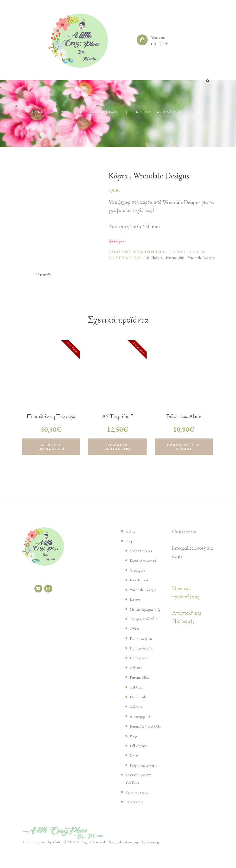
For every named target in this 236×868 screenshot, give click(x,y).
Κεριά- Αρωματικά (145, 563)
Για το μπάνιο (140, 668)
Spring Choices (144, 553)
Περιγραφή (44, 274)
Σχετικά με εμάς (139, 810)
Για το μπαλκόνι (143, 658)
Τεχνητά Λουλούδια (146, 629)
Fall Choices (106, 113)
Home (34, 113)
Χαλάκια (137, 717)
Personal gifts (175, 258)
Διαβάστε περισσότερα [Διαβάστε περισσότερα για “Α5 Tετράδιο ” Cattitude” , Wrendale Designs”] (117, 449)
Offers (135, 639)
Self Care (138, 697)
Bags (134, 754)
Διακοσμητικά (142, 727)
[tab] (44, 274)
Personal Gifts (143, 688)
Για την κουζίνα (142, 649)
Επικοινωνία (135, 819)
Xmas (135, 773)
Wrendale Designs (201, 258)
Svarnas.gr (154, 860)
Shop (65, 113)
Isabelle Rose (142, 583)
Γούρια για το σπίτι (145, 783)
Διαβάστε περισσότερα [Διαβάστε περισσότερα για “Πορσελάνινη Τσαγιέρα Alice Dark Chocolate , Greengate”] (51, 449)
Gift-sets (138, 678)
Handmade (140, 707)
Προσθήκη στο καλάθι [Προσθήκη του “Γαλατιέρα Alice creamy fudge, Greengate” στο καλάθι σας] (184, 449)
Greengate (140, 573)
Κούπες (136, 602)
